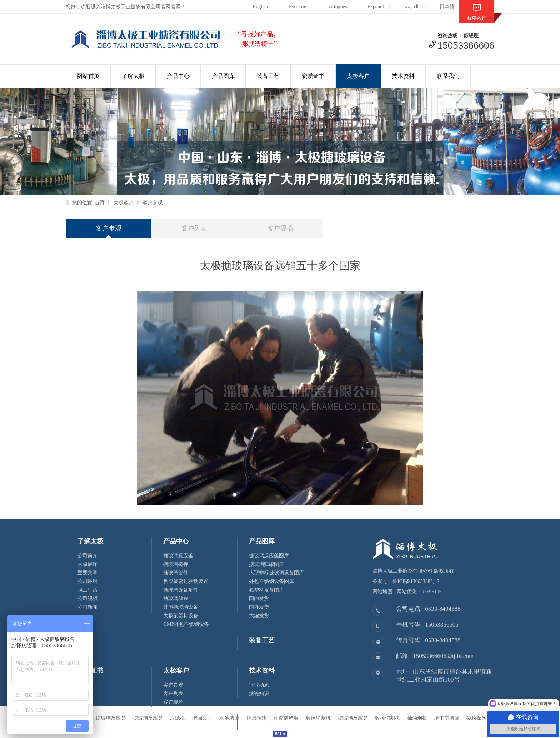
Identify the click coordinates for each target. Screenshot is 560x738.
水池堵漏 (229, 718)
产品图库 (223, 76)
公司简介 (87, 556)
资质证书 (313, 76)
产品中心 (178, 76)
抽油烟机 (417, 718)
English (255, 7)
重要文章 (87, 573)
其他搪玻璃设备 (181, 607)
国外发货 (259, 607)
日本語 (442, 7)
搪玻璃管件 (176, 573)
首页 (100, 203)
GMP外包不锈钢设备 (186, 624)
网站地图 (382, 592)
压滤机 (177, 718)
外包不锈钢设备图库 (271, 581)
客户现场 (280, 228)
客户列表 (194, 228)
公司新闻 (87, 607)
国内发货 (259, 599)
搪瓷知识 (259, 694)
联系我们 (448, 76)
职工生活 (87, 590)
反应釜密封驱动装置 (186, 581)
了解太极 (133, 76)
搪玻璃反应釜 (178, 556)
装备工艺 (268, 76)
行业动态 (259, 685)
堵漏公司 (202, 718)
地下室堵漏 (447, 718)
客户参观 (152, 203)
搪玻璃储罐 (176, 599)
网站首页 (88, 76)
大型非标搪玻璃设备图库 (276, 573)
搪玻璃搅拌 (176, 564)
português (331, 7)
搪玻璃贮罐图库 (266, 564)
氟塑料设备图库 (266, 590)
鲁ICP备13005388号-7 (416, 581)
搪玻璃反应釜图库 (269, 556)
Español (370, 7)
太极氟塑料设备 (181, 616)
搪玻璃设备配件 (181, 590)
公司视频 (87, 599)
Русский (292, 7)
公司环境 (87, 581)
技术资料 (403, 76)
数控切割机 (387, 718)
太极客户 (358, 76)
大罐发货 (259, 616)
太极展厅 (87, 564)
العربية (406, 7)
